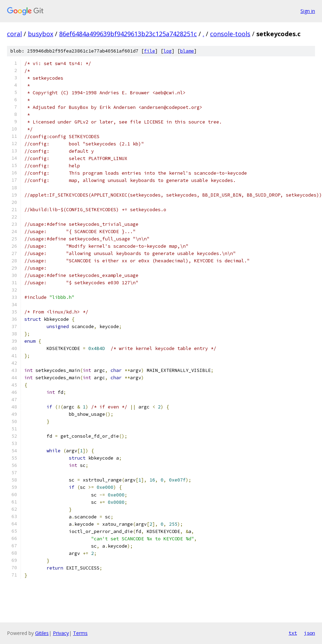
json (309, 633)
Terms (80, 633)
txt (293, 633)
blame (187, 51)
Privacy (61, 633)
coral (14, 34)
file (150, 51)
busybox (41, 34)
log (168, 51)
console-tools (230, 34)
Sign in (308, 11)
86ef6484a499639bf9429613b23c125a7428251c (128, 34)
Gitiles (42, 633)
